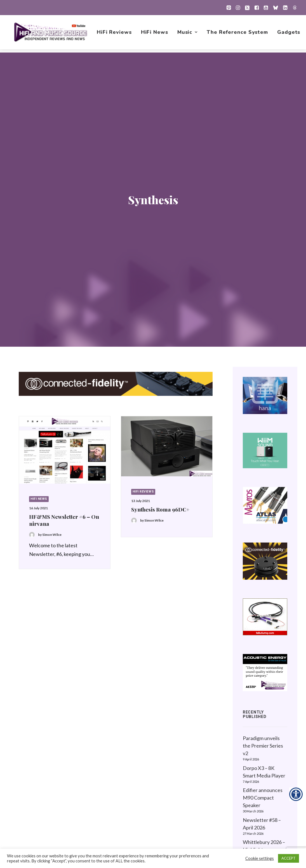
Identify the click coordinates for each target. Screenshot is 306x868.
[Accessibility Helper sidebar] (296, 794)
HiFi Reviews (115, 34)
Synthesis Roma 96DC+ (160, 291)
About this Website (262, 751)
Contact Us (187, 813)
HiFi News (155, 34)
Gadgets (289, 34)
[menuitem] (229, 8)
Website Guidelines (263, 760)
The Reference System (238, 34)
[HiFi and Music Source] (51, 34)
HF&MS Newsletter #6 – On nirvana (64, 302)
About (181, 804)
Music (188, 34)
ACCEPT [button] (289, 858)
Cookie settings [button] (260, 858)
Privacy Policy (256, 742)
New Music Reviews (197, 777)
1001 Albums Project (197, 769)
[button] (229, 8)
